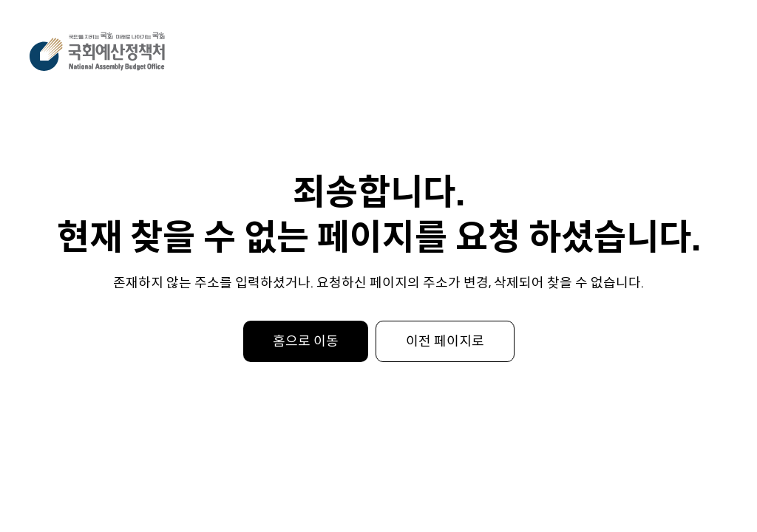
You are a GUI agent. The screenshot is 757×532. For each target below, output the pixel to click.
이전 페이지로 (445, 341)
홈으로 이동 (306, 341)
